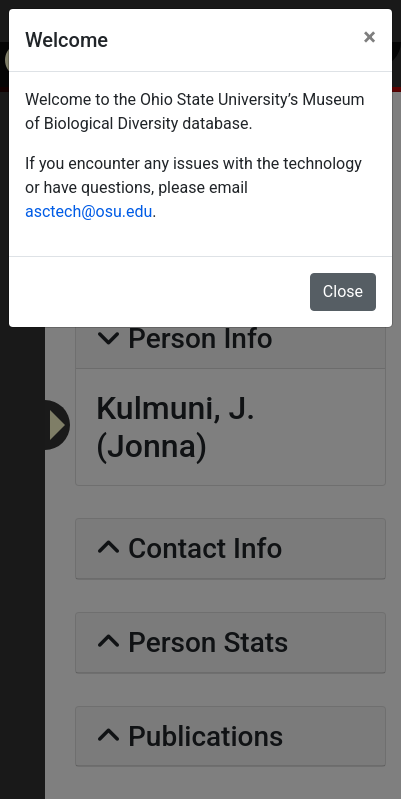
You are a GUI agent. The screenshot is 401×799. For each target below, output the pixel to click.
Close (343, 291)
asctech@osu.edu (88, 211)
